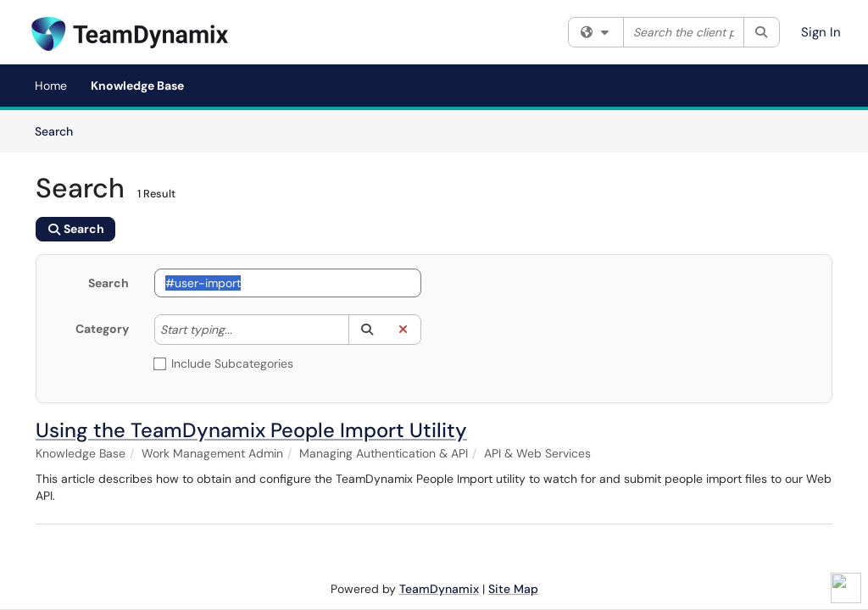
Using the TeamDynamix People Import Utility (251, 430)
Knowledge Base (137, 86)
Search (60, 130)
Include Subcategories (224, 363)
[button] (367, 330)
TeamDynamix (439, 589)
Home (51, 86)
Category (102, 329)
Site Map (513, 589)
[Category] (241, 330)
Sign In (821, 32)
